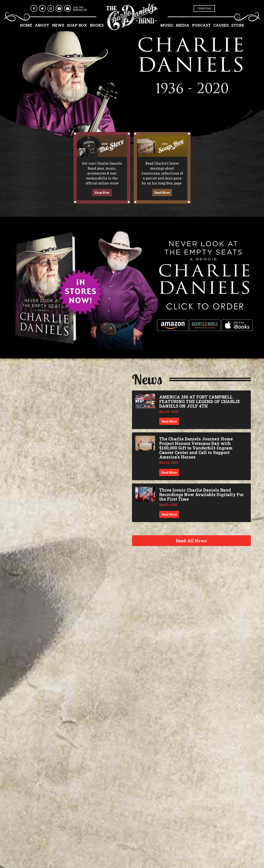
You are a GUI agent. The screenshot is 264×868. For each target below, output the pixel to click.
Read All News (191, 541)
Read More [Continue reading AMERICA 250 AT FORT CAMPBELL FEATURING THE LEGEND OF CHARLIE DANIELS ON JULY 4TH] (169, 421)
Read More (162, 193)
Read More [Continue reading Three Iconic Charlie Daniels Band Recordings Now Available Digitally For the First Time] (169, 514)
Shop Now (102, 193)
